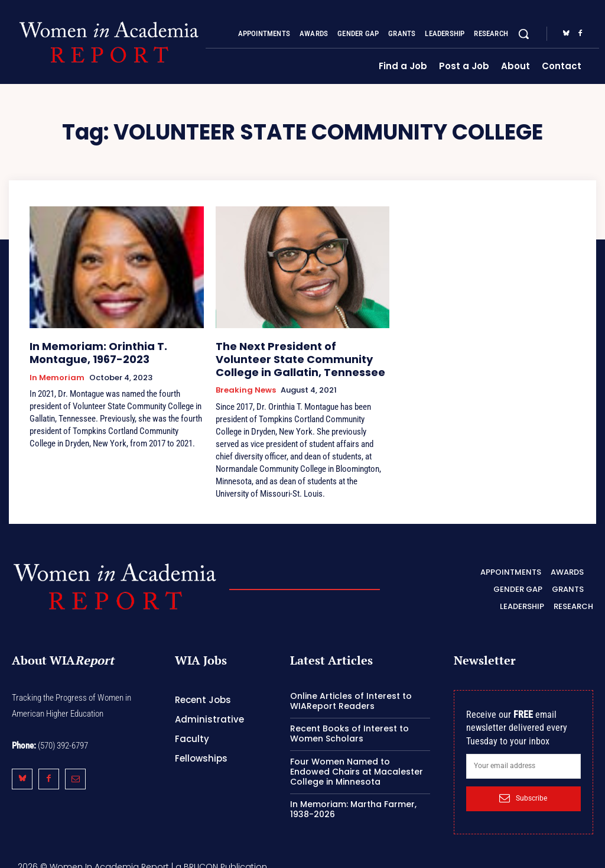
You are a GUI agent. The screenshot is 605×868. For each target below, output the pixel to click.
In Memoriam (57, 373)
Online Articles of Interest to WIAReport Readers (351, 692)
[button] (523, 34)
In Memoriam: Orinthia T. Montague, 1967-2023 (114, 350)
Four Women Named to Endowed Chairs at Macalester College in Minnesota (357, 763)
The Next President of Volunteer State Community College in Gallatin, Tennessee (291, 356)
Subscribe (523, 789)
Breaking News (246, 384)
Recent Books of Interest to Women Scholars (349, 725)
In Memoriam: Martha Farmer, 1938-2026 (353, 801)
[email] (523, 757)
